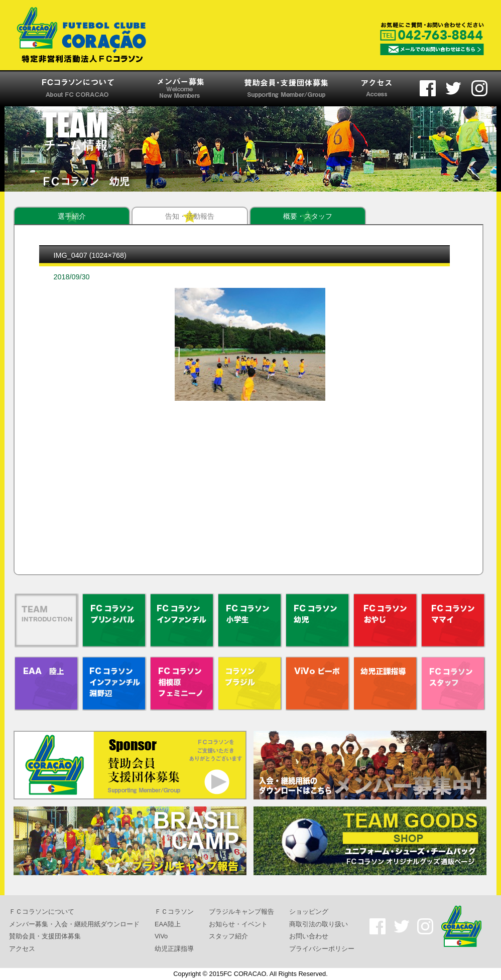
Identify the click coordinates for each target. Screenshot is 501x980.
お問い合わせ (309, 936)
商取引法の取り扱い (319, 924)
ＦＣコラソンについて (42, 912)
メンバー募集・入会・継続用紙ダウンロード (74, 924)
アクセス (22, 949)
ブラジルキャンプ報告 (241, 912)
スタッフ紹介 (228, 936)
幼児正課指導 (174, 949)
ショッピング (309, 912)
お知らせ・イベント (238, 924)
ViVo (161, 936)
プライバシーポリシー (322, 949)
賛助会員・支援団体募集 (45, 936)
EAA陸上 (168, 924)
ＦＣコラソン (174, 912)
